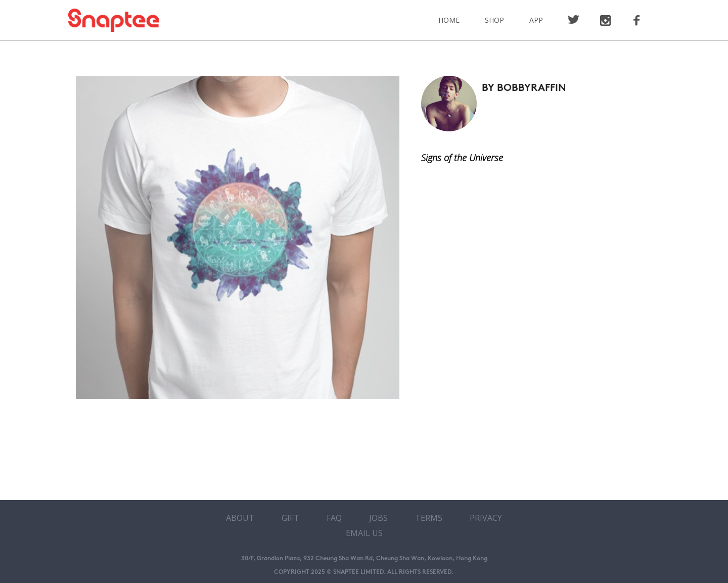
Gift (290, 518)
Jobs (378, 518)
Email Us (364, 533)
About (240, 518)
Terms (429, 518)
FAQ (334, 518)
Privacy (486, 518)
